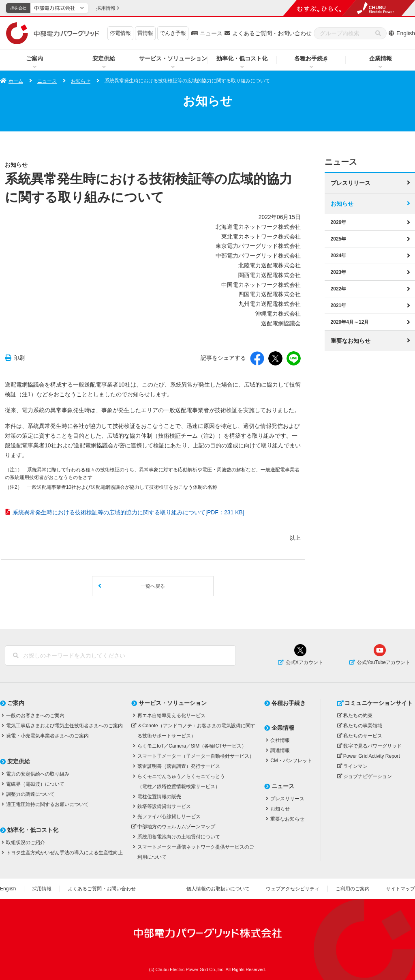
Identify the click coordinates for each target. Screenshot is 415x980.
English (406, 33)
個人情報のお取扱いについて (218, 889)
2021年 (339, 305)
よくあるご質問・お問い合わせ (272, 33)
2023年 (339, 272)
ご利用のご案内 (353, 889)
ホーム (16, 81)
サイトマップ (400, 889)
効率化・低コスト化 (242, 58)
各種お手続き (311, 58)
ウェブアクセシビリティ (293, 889)
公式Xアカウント (304, 662)
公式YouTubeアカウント (384, 662)
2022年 (339, 289)
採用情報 (42, 889)
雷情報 (145, 33)
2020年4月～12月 (350, 322)
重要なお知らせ (351, 341)
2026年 (339, 222)
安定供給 (104, 58)
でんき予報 (173, 33)
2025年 (339, 239)
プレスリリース (351, 183)
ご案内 (34, 58)
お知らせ (81, 81)
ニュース (211, 33)
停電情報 (120, 33)
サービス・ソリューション (173, 58)
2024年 (339, 256)
